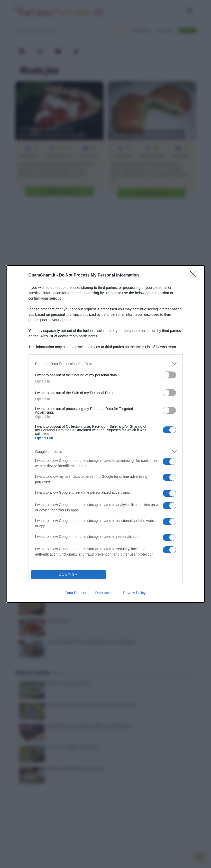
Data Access (105, 593)
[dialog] (106, 434)
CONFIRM (68, 575)
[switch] (169, 375)
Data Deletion (76, 593)
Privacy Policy (134, 593)
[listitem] (106, 364)
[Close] (195, 275)
